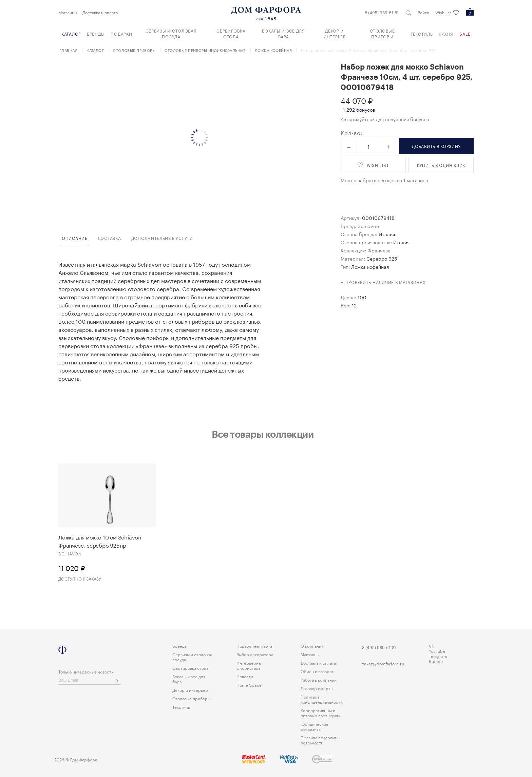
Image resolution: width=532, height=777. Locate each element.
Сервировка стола (231, 33)
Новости (245, 676)
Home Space (249, 685)
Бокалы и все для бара (283, 33)
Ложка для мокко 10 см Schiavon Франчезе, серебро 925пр (100, 541)
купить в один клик (441, 165)
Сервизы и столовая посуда (171, 33)
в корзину (436, 146)
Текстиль (422, 33)
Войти (423, 12)
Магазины (68, 12)
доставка (109, 238)
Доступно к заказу (80, 578)
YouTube (437, 651)
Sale (465, 33)
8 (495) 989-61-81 (382, 12)
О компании (312, 646)
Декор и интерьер (335, 33)
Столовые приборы (382, 33)
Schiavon (368, 226)
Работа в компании (319, 679)
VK (432, 646)
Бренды (96, 33)
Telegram (438, 656)
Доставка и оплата (100, 12)
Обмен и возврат (317, 671)
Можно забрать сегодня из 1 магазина (384, 180)
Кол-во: (352, 132)
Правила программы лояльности (320, 740)
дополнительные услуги (162, 238)
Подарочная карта (254, 646)
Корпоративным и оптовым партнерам (320, 713)
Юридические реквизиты (315, 726)
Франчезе (379, 250)
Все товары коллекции (263, 434)
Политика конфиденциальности (322, 699)
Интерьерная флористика (250, 665)
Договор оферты (317, 688)
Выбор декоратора (255, 654)
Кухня (446, 33)
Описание (75, 238)
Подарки (121, 33)
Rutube (436, 661)
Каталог (71, 33)
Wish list (447, 13)
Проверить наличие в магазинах (386, 282)
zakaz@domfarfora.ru (383, 663)
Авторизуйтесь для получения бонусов (385, 119)
